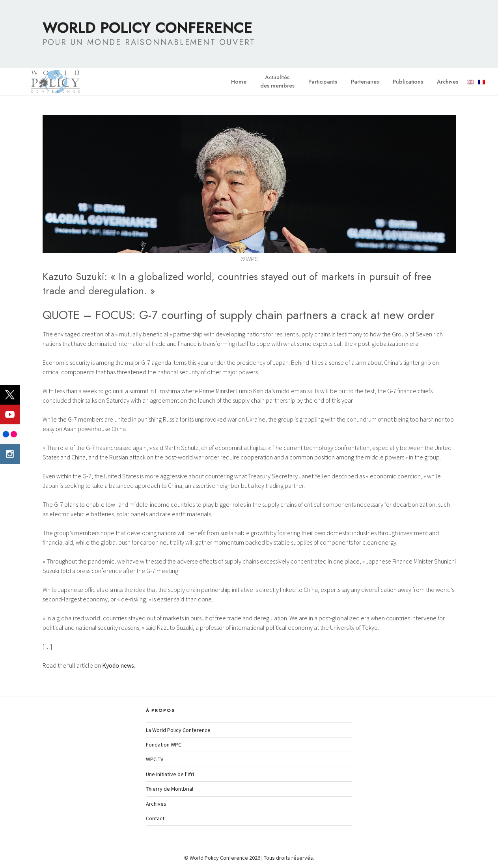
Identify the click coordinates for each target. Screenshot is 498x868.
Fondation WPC (164, 745)
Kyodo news (118, 665)
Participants (323, 82)
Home (239, 82)
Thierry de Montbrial (170, 789)
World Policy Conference (147, 28)
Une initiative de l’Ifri (170, 774)
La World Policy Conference (178, 730)
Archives (448, 82)
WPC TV (155, 759)
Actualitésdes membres (277, 81)
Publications (408, 82)
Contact (155, 818)
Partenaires (365, 82)
